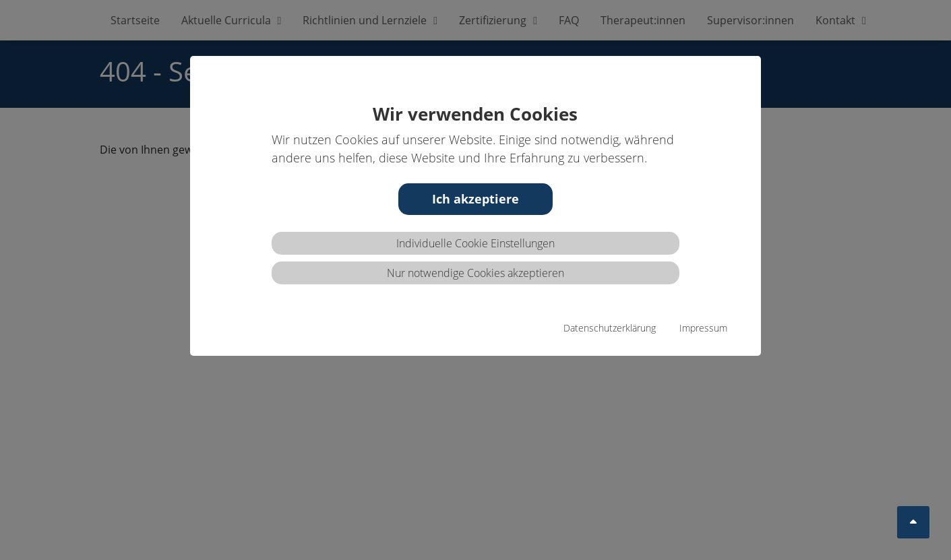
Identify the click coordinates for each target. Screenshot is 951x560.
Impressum (703, 328)
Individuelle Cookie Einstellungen (475, 243)
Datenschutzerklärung (610, 328)
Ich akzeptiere (475, 199)
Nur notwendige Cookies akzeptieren (475, 273)
